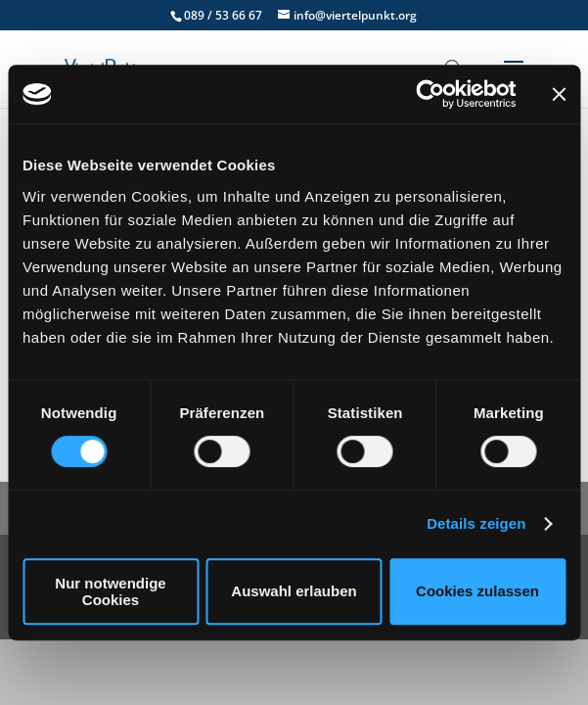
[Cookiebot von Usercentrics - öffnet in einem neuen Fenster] (430, 94)
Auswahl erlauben (294, 591)
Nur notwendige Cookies (110, 591)
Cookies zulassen (477, 591)
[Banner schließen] (559, 94)
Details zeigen (476, 523)
